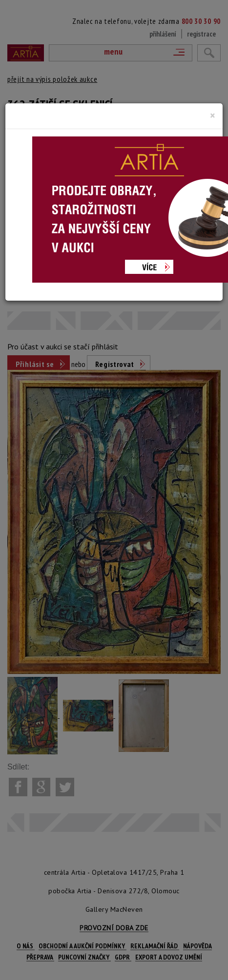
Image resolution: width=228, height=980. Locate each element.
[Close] (213, 115)
